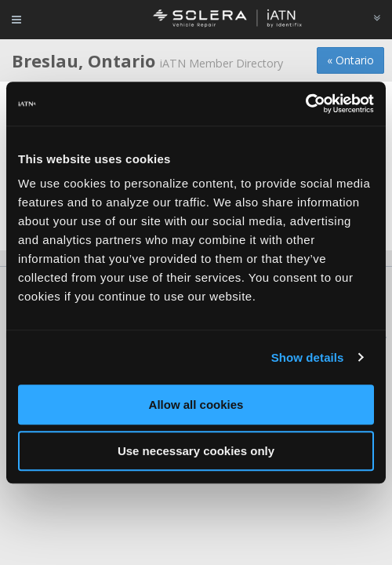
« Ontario (350, 60)
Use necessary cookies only (196, 451)
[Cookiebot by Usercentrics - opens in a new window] (305, 104)
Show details (308, 357)
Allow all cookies (196, 405)
